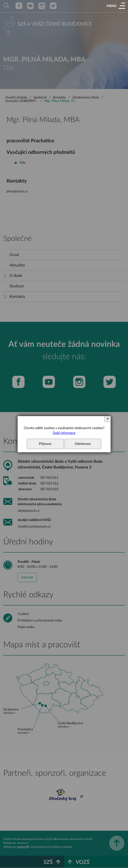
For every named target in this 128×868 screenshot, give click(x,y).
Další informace (64, 433)
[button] (116, 6)
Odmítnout (83, 444)
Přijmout (45, 444)
